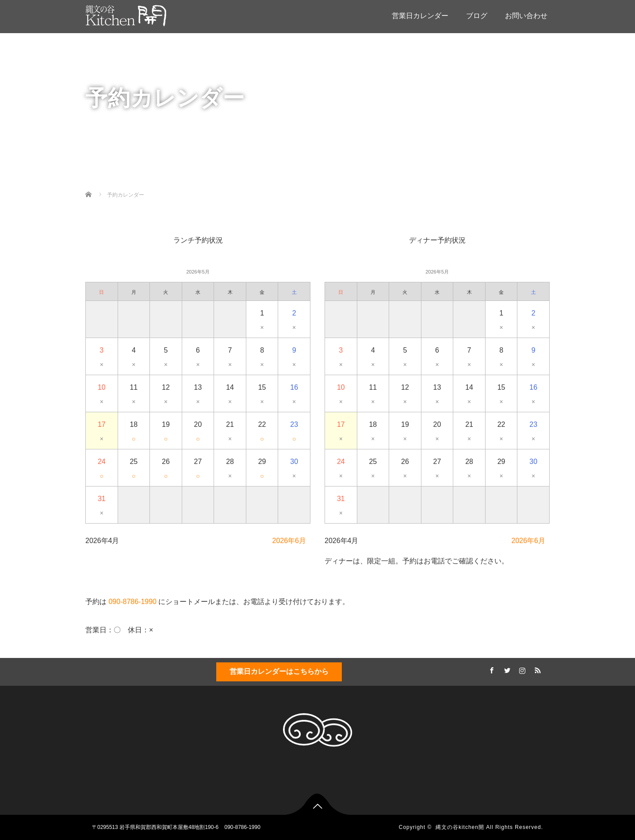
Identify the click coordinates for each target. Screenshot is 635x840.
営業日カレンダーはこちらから (279, 671)
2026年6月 (289, 541)
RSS (536, 669)
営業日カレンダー (420, 16)
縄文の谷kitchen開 (460, 827)
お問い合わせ (526, 16)
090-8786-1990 (132, 602)
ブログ (477, 16)
